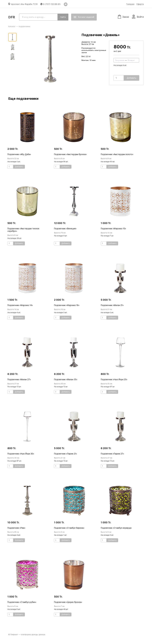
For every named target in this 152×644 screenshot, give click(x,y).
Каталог (12, 26)
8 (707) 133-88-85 (52, 4)
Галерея (130, 4)
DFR (12, 17)
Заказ (123, 17)
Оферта (140, 4)
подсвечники (24, 26)
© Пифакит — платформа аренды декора (27, 634)
